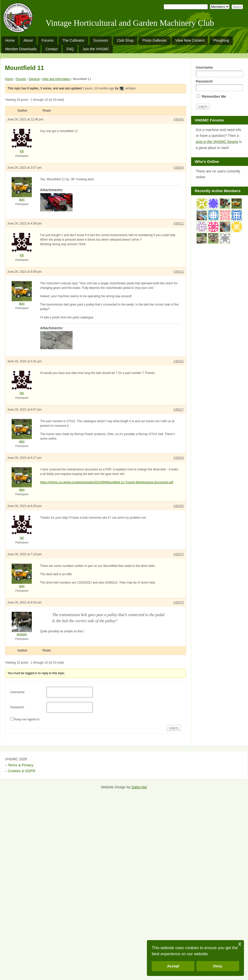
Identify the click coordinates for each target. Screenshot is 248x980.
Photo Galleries (154, 40)
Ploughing (221, 40)
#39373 (178, 554)
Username (219, 71)
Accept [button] (173, 966)
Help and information (56, 79)
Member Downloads (21, 49)
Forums (47, 40)
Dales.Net (139, 787)
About (28, 40)
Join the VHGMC (96, 49)
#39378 (178, 602)
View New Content (190, 40)
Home (10, 40)
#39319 (178, 458)
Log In (174, 728)
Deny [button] (218, 966)
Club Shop (125, 40)
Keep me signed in (27, 719)
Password (219, 85)
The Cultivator (73, 40)
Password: (17, 707)
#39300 (178, 119)
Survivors (101, 40)
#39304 (178, 168)
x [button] (240, 944)
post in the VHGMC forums (217, 142)
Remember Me (212, 96)
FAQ (70, 49)
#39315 (178, 361)
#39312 (178, 223)
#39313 (178, 272)
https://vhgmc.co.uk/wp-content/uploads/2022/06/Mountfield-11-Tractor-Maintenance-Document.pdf (107, 482)
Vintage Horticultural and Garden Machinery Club (130, 23)
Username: (18, 692)
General (34, 79)
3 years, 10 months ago (98, 88)
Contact (52, 49)
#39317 (178, 410)
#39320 (178, 506)
